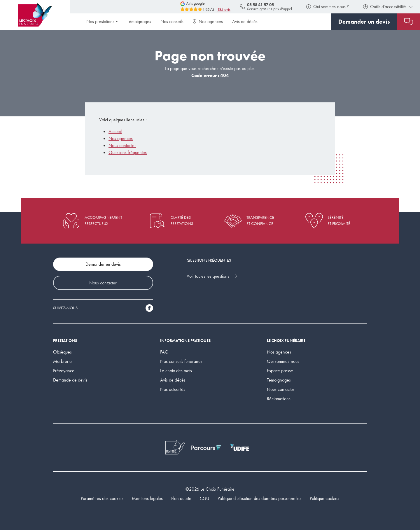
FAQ (164, 352)
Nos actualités (173, 389)
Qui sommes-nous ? (328, 7)
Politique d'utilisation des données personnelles (259, 498)
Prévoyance (64, 371)
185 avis (224, 9)
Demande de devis (70, 380)
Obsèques (62, 352)
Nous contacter (122, 145)
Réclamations (279, 399)
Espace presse (280, 371)
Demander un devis (103, 264)
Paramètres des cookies (102, 498)
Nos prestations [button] (100, 21)
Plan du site (181, 498)
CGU (204, 498)
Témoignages (139, 21)
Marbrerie (62, 361)
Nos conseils (172, 21)
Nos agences (208, 21)
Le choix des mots (176, 371)
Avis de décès (245, 21)
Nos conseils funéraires (181, 361)
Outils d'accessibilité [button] (388, 7)
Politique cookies (324, 498)
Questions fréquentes (128, 152)
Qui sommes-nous (283, 361)
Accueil (115, 131)
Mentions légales (147, 498)
